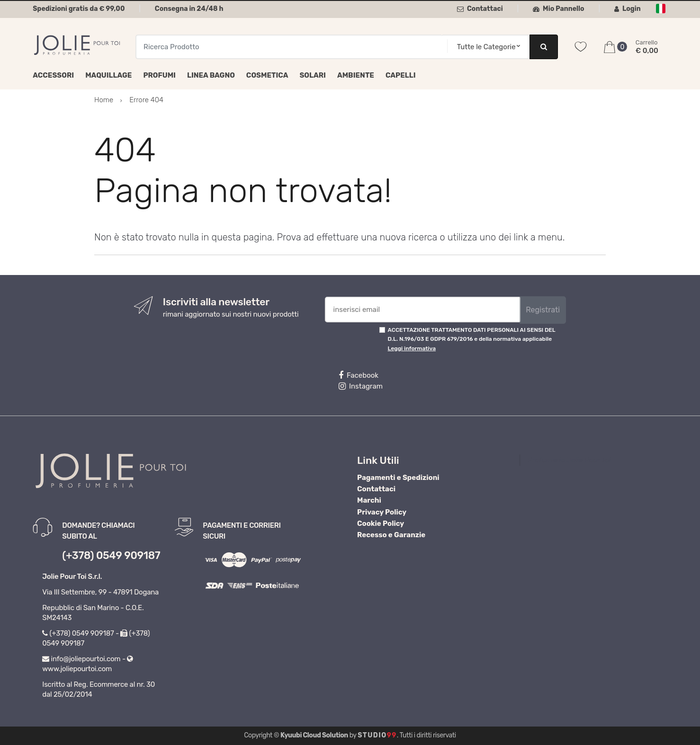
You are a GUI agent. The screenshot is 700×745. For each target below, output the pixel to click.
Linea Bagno (211, 75)
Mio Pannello (559, 9)
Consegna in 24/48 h (189, 9)
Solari (313, 75)
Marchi (369, 500)
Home (104, 100)
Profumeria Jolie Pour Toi (569, 460)
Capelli (401, 75)
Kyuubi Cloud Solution (314, 735)
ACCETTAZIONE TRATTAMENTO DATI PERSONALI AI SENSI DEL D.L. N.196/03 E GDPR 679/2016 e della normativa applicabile (472, 339)
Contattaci (480, 9)
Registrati (543, 310)
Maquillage (108, 75)
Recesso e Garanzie (391, 535)
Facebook (359, 375)
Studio (377, 735)
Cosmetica (267, 75)
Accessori (53, 75)
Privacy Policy (382, 512)
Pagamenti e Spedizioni (398, 478)
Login (628, 9)
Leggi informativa (412, 348)
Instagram (361, 386)
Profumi (159, 75)
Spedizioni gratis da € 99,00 (79, 9)
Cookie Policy (381, 523)
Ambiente (356, 75)
